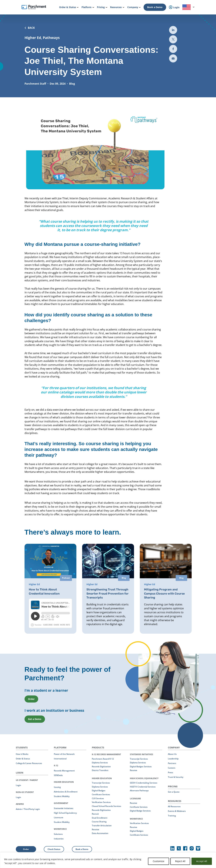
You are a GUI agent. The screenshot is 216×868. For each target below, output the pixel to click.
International (60, 758)
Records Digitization (101, 766)
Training (172, 815)
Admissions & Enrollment (66, 792)
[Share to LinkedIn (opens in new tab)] (173, 30)
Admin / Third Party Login (28, 809)
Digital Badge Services (140, 811)
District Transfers (100, 770)
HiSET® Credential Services (143, 786)
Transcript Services (101, 783)
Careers (172, 768)
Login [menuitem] (174, 7)
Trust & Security (176, 777)
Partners (172, 763)
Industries (59, 838)
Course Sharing (99, 821)
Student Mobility (62, 796)
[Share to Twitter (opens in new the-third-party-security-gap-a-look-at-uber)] (173, 39)
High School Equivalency (65, 813)
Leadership (173, 758)
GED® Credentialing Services (144, 783)
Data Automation (100, 833)
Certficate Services (139, 807)
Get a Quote (174, 792)
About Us (172, 754)
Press (170, 772)
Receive (95, 829)
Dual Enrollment (100, 817)
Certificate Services (101, 794)
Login (18, 785)
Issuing (57, 787)
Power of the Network (64, 754)
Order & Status (23, 758)
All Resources (174, 806)
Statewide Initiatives (64, 808)
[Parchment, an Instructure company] (34, 7)
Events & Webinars (177, 811)
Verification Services (101, 802)
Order (26, 849)
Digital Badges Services (141, 766)
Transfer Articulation (102, 825)
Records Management (64, 770)
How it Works (22, 754)
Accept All (202, 861)
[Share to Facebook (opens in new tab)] (173, 49)
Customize (159, 861)
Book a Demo (155, 7)
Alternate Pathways (139, 790)
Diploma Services (100, 762)
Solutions (58, 834)
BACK (30, 28)
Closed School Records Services (107, 806)
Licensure (59, 817)
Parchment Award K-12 (103, 758)
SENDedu (58, 775)
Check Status (54, 849)
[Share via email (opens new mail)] (173, 58)
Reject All (180, 861)
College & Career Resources (29, 763)
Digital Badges (99, 790)
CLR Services (98, 798)
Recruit (95, 814)
